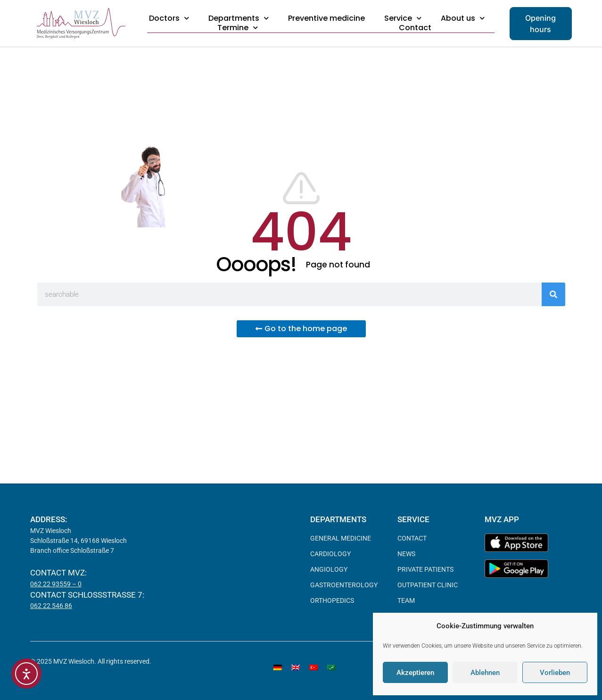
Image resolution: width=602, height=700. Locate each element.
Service (403, 18)
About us (463, 18)
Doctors (169, 18)
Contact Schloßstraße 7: (87, 595)
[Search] (553, 294)
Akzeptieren (415, 673)
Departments (239, 18)
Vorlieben (555, 673)
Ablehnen (485, 673)
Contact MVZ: (58, 573)
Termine (238, 28)
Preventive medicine (326, 18)
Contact (415, 28)
